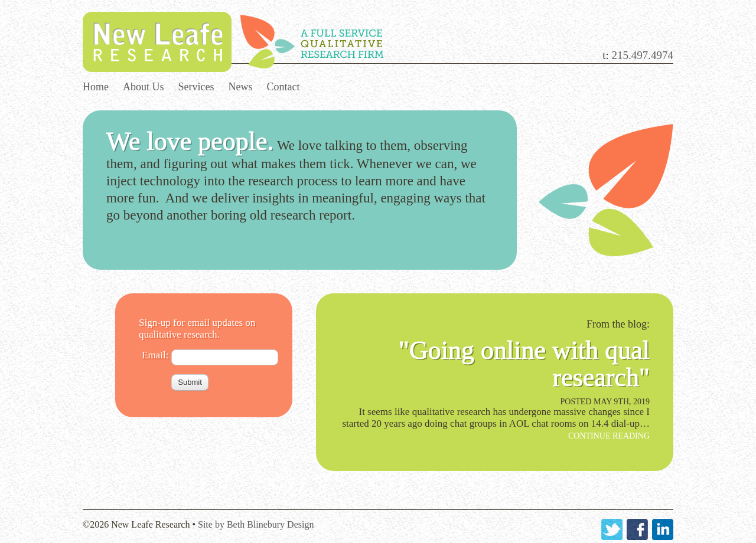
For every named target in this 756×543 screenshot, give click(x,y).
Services (196, 87)
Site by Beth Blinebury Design (256, 524)
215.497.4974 (643, 55)
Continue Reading (609, 436)
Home (96, 87)
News (241, 87)
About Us (144, 87)
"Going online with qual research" (524, 364)
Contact (283, 87)
